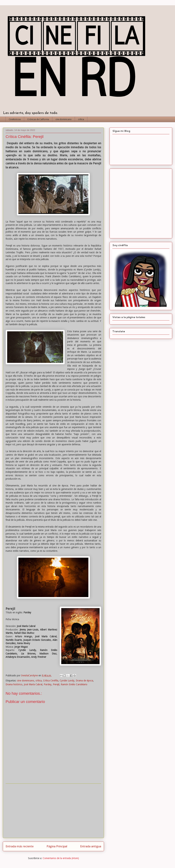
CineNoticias (15, 119)
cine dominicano (64, 119)
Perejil (56, 684)
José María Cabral (33, 684)
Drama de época (84, 681)
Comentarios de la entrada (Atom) (61, 858)
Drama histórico (14, 684)
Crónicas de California (38, 119)
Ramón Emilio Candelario (74, 684)
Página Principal (57, 846)
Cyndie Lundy (67, 681)
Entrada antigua (91, 846)
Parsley (48, 684)
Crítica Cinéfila (51, 681)
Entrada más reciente (20, 846)
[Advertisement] (53, 811)
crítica (81, 119)
